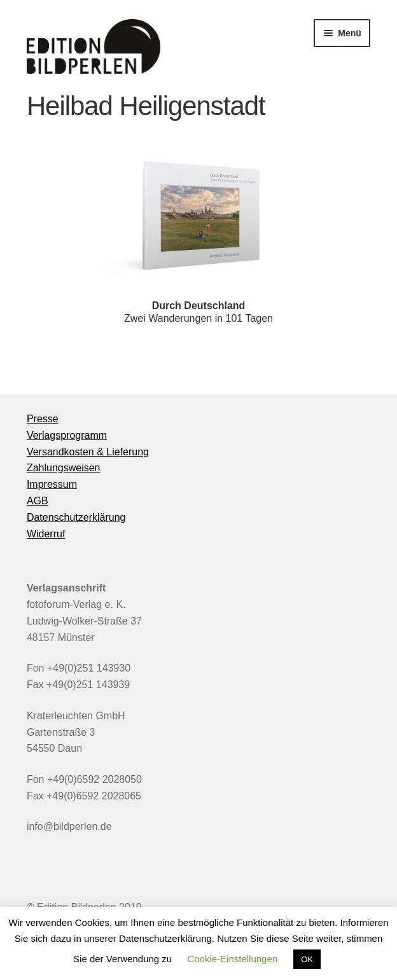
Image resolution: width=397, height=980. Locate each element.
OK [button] (307, 959)
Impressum (52, 484)
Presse (43, 419)
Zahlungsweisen (64, 468)
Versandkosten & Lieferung (88, 452)
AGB (38, 501)
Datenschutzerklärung (76, 517)
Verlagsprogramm (67, 435)
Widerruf (46, 534)
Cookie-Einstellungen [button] (232, 959)
